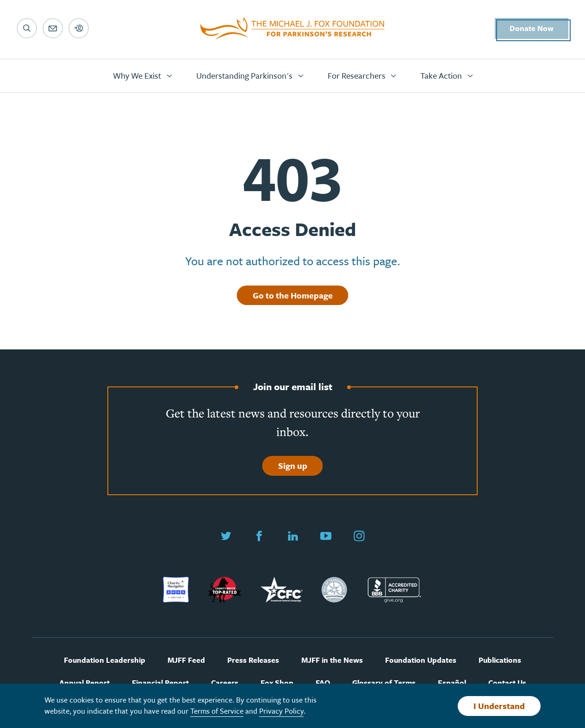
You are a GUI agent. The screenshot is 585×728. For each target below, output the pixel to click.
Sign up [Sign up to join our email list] (293, 466)
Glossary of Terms (384, 683)
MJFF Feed (186, 660)
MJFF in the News (332, 660)
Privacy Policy (281, 711)
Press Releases (253, 660)
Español (452, 683)
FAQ (323, 683)
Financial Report (160, 683)
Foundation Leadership (105, 660)
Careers (225, 683)
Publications (500, 660)
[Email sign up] (53, 28)
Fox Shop (277, 683)
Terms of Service (217, 711)
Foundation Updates (421, 660)
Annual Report (84, 683)
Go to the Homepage (293, 295)
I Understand (499, 706)
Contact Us (507, 683)
